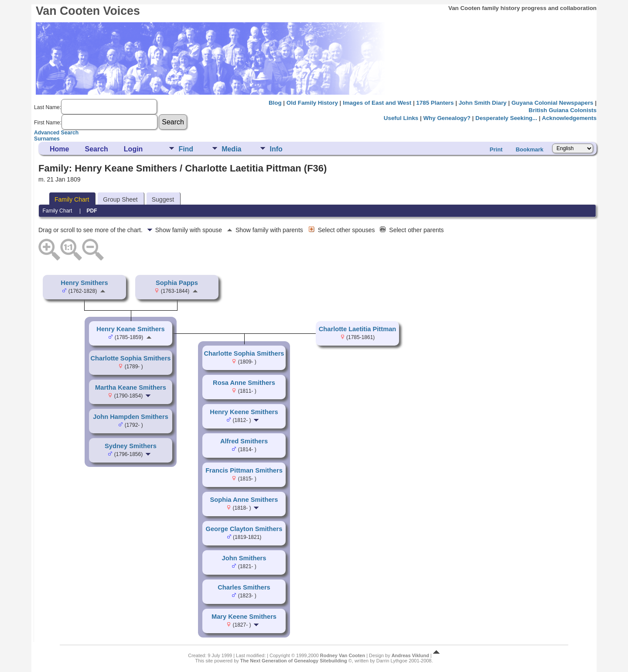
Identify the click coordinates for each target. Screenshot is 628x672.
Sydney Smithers (131, 446)
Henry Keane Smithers (130, 329)
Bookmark (529, 149)
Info (276, 149)
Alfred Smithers (244, 441)
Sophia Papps (177, 283)
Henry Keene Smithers (244, 412)
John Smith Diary (483, 103)
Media (231, 149)
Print (496, 149)
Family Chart (72, 199)
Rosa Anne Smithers (244, 383)
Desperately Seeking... (506, 118)
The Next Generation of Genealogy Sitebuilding (294, 661)
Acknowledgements (569, 118)
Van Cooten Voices (88, 11)
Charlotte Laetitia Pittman (358, 329)
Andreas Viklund (410, 655)
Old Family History (312, 103)
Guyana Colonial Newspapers (553, 103)
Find (186, 149)
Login (133, 149)
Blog (275, 103)
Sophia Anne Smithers (244, 500)
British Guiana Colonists (563, 110)
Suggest (163, 199)
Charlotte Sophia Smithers (130, 358)
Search (96, 149)
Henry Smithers (84, 283)
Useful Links (401, 118)
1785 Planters (435, 103)
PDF (92, 211)
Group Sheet (120, 199)
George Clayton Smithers (244, 529)
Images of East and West (377, 103)
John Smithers (244, 558)
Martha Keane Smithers (131, 387)
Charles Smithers (244, 587)
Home (59, 149)
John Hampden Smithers (131, 417)
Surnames (47, 139)
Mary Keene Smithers (244, 617)
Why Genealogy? (447, 118)
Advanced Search (56, 133)
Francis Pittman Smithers (244, 470)
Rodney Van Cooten (343, 655)
